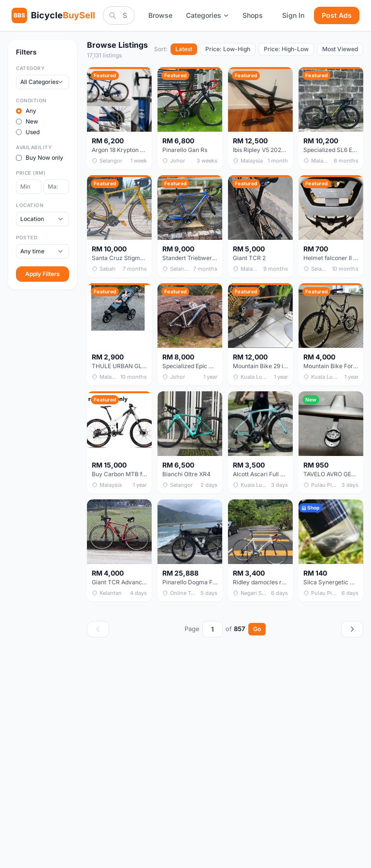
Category (30, 68)
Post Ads (337, 15)
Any (26, 111)
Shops (253, 15)
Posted (27, 237)
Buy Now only (40, 158)
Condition (31, 100)
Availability (34, 147)
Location (30, 205)
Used (28, 132)
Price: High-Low (286, 49)
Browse (160, 15)
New (27, 121)
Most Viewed (340, 49)
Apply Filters (43, 274)
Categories (207, 15)
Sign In (293, 15)
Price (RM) (31, 173)
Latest (184, 49)
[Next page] (352, 629)
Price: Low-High (228, 49)
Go (257, 629)
